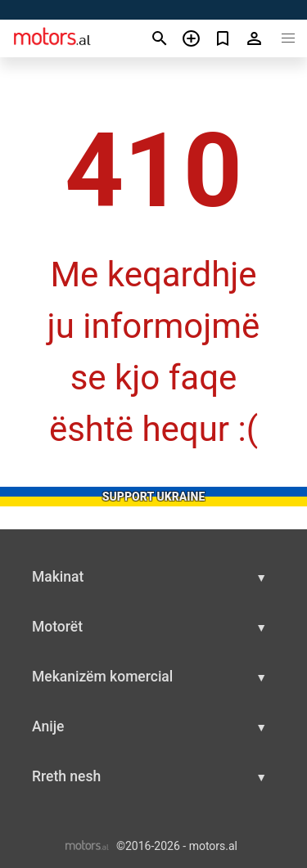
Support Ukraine (154, 497)
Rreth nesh (66, 776)
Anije (48, 726)
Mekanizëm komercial (102, 677)
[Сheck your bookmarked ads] (223, 38)
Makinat (58, 577)
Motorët (57, 627)
